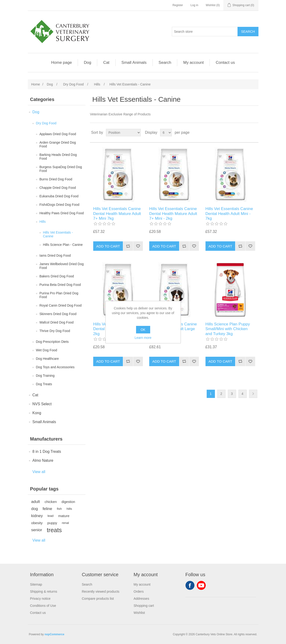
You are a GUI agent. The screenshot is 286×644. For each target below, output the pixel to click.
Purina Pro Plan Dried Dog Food (59, 295)
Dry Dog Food (46, 123)
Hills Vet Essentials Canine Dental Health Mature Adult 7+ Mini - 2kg (173, 214)
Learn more (143, 338)
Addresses (141, 599)
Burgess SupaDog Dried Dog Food (61, 169)
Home (36, 84)
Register (178, 5)
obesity (37, 523)
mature (64, 516)
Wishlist (139, 613)
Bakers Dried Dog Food (57, 276)
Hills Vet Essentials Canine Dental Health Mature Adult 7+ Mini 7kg (117, 214)
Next (253, 394)
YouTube (201, 585)
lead (51, 516)
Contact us (225, 63)
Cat (106, 63)
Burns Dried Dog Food (56, 179)
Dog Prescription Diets (52, 342)
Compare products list (98, 599)
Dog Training (45, 376)
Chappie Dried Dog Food (58, 188)
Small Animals (134, 63)
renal (65, 523)
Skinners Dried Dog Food (58, 314)
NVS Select (42, 404)
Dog (87, 63)
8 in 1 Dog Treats (47, 452)
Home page (61, 63)
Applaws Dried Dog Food (58, 134)
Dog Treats (44, 384)
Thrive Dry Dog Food (55, 331)
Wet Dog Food (47, 350)
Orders (139, 591)
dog (35, 509)
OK (143, 330)
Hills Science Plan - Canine (63, 245)
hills (69, 509)
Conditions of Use (43, 606)
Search (165, 63)
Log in (194, 5)
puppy (52, 523)
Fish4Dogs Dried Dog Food (60, 205)
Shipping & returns (44, 591)
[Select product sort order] (123, 133)
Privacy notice (40, 599)
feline (47, 509)
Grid (246, 133)
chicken (51, 502)
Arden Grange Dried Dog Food (58, 144)
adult (36, 502)
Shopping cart (144, 606)
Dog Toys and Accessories (55, 367)
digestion (68, 502)
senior (37, 530)
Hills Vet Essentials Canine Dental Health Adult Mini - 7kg (229, 214)
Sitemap (36, 584)
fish (59, 509)
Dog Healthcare (47, 359)
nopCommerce (54, 634)
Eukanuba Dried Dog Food (59, 196)
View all (39, 472)
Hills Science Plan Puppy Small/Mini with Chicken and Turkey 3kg (228, 329)
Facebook (190, 585)
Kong (37, 413)
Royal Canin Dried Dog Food (61, 305)
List (254, 133)
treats (54, 530)
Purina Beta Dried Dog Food (60, 285)
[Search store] (205, 32)
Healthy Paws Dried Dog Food (62, 213)
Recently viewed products (101, 591)
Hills (43, 222)
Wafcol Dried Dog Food (57, 322)
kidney (37, 516)
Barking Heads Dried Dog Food (58, 157)
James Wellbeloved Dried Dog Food (62, 266)
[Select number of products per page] (166, 133)
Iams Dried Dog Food (55, 255)
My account (193, 63)
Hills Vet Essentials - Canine (58, 234)
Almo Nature (43, 460)
